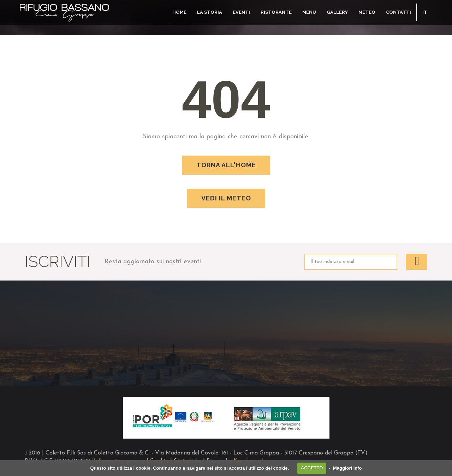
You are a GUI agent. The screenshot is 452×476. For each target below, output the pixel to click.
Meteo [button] (367, 12)
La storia (210, 12)
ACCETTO (312, 468)
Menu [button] (309, 12)
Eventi (241, 12)
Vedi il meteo (226, 198)
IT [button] (425, 12)
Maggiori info (347, 468)
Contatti (399, 12)
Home (179, 12)
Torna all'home (226, 165)
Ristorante (276, 12)
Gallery (337, 12)
